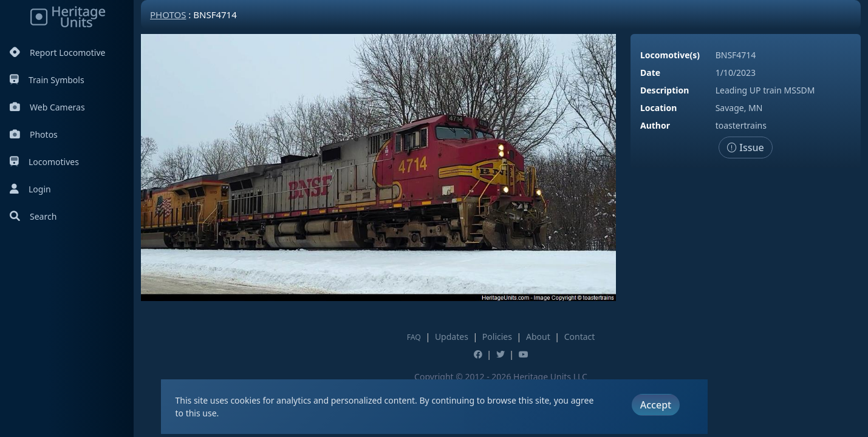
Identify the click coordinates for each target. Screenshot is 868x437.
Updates (452, 337)
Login (30, 189)
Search (33, 216)
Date (650, 73)
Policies (497, 337)
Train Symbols (47, 80)
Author (655, 125)
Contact (580, 337)
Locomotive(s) (670, 55)
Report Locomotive (57, 53)
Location (658, 108)
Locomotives (44, 162)
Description (665, 90)
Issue (746, 147)
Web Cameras (47, 107)
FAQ (414, 337)
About (538, 337)
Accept (656, 405)
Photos (34, 134)
